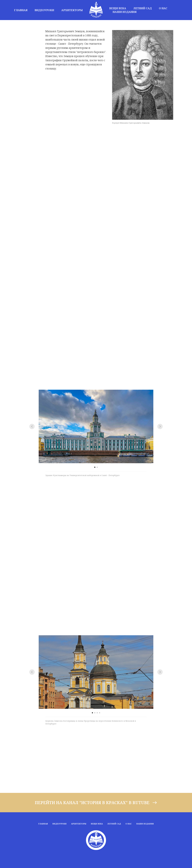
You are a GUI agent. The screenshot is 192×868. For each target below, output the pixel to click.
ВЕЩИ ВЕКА (118, 8)
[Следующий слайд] (160, 426)
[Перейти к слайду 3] (97, 713)
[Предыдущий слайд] (32, 426)
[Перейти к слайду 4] (100, 713)
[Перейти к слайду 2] (97, 467)
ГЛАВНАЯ (21, 10)
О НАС (163, 8)
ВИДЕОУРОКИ (44, 10)
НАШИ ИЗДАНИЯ (125, 12)
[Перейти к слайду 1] (95, 467)
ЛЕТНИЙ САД (143, 8)
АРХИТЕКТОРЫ (72, 10)
